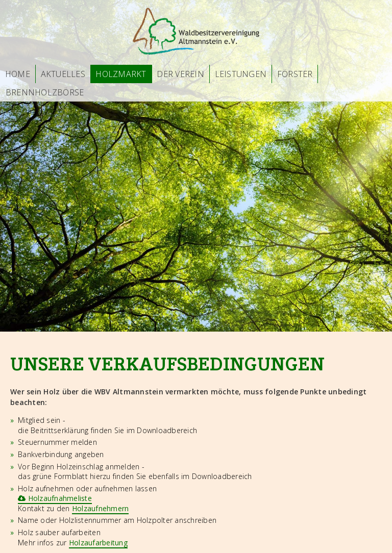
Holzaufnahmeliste (55, 498)
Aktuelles (63, 74)
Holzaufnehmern (101, 508)
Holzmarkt (121, 74)
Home (18, 74)
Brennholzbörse (45, 92)
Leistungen (241, 74)
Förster (295, 74)
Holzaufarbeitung (98, 543)
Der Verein (180, 74)
